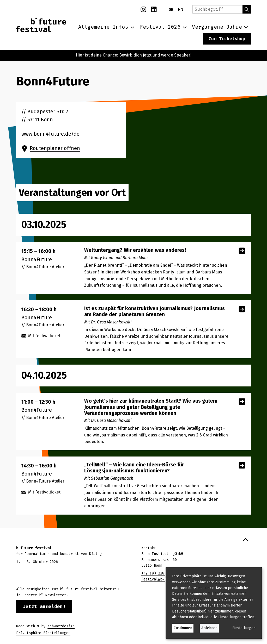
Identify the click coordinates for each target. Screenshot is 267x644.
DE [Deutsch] (171, 10)
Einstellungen (244, 628)
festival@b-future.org (163, 579)
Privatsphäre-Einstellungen (43, 633)
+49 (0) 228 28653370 (162, 573)
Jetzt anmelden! (44, 607)
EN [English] (180, 10)
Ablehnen (209, 628)
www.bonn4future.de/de (50, 134)
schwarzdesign (61, 626)
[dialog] (214, 603)
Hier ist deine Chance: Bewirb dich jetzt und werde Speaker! (134, 55)
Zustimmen (183, 628)
